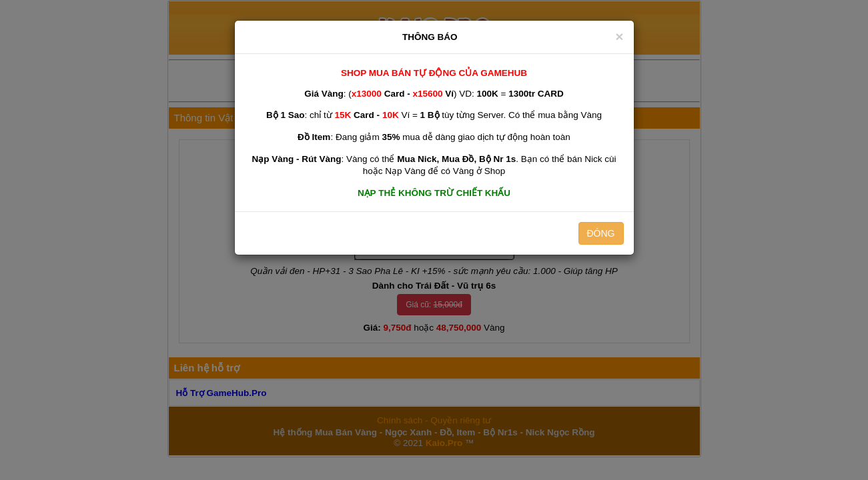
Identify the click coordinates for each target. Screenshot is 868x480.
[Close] (619, 36)
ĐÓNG (601, 233)
